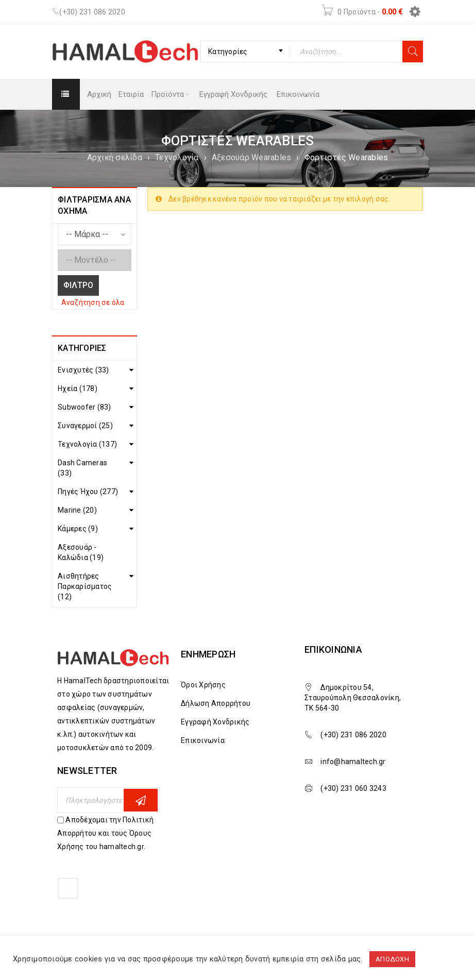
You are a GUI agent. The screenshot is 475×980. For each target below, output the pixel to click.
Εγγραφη (141, 800)
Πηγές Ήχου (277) (88, 492)
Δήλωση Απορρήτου (216, 703)
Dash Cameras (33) (82, 468)
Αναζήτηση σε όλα (93, 302)
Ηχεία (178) (78, 388)
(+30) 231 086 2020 (92, 12)
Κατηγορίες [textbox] (228, 52)
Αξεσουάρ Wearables (252, 157)
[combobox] (245, 52)
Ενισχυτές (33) (83, 370)
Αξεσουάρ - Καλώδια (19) (81, 552)
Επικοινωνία (203, 740)
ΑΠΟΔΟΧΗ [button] (392, 959)
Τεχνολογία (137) (87, 444)
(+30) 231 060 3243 (353, 788)
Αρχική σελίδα (115, 157)
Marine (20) (77, 510)
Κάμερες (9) (78, 529)
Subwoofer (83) (84, 407)
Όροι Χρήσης (203, 685)
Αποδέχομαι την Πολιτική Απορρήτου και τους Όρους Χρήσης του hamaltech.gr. (105, 833)
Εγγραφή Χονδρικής (215, 722)
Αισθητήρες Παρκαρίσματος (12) (85, 586)
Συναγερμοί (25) (85, 426)
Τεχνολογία (177, 157)
